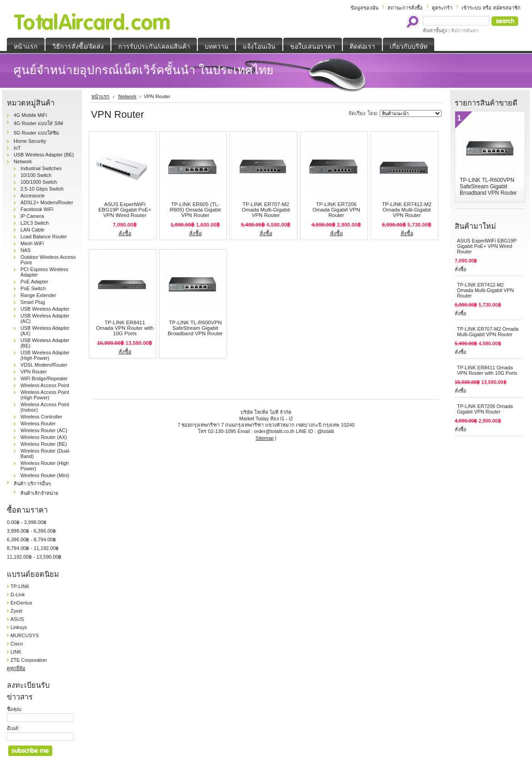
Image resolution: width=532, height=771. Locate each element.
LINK (16, 652)
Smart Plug (33, 302)
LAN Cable (33, 230)
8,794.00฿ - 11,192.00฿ (33, 548)
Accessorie (33, 196)
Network (23, 161)
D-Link (18, 595)
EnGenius (21, 603)
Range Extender (38, 295)
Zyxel (16, 611)
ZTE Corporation (29, 660)
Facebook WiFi (37, 209)
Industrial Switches (41, 168)
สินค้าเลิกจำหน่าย (39, 493)
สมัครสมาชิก (507, 8)
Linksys (19, 627)
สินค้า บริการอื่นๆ (32, 484)
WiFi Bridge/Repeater (44, 378)
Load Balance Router (44, 237)
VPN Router (34, 372)
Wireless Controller (41, 417)
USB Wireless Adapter (45, 309)
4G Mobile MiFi (30, 115)
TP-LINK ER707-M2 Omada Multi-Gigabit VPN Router (266, 210)
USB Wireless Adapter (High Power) (45, 355)
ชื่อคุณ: (15, 709)
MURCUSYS (25, 635)
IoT (17, 148)
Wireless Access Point (45, 385)
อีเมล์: (13, 728)
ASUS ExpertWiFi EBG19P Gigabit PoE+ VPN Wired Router (125, 210)
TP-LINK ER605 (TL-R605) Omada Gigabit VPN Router (195, 210)
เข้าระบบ (471, 8)
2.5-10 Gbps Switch (42, 189)
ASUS (17, 619)
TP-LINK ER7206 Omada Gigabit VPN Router (336, 210)
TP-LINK (20, 586)
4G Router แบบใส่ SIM (38, 123)
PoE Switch (33, 288)
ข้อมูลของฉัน (364, 8)
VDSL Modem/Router (44, 365)
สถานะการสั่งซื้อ (405, 8)
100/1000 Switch (39, 182)
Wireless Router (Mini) (45, 475)
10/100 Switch (36, 175)
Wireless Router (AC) (44, 430)
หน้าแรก (100, 96)
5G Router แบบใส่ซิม (36, 133)
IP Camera (32, 216)
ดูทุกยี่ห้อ (16, 668)
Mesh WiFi (32, 243)
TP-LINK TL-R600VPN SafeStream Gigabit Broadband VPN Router (195, 328)
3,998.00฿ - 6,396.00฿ (31, 531)
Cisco (17, 644)
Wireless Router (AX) (44, 437)
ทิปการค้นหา (465, 30)
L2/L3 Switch (35, 223)
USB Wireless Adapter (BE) (44, 155)
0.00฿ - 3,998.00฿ (27, 522)
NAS (25, 250)
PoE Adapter (34, 282)
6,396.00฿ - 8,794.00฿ (31, 539)
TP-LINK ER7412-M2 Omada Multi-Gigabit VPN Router (407, 210)
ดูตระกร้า (442, 8)
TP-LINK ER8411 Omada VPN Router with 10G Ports (125, 328)
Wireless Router (38, 423)
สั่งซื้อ (125, 233)
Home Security (30, 141)
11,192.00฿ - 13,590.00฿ (34, 557)
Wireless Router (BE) (44, 444)
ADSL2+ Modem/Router (47, 202)
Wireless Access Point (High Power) (45, 395)
